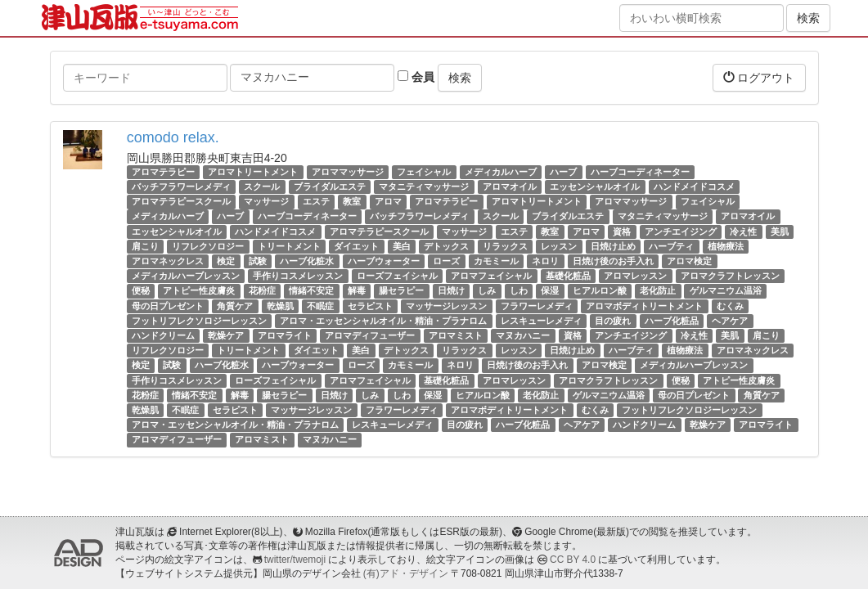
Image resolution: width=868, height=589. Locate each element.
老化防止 (658, 290)
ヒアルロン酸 (600, 290)
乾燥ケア (226, 335)
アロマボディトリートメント (644, 306)
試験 (258, 261)
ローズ (446, 261)
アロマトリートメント (253, 172)
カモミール (496, 261)
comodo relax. (173, 137)
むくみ (730, 306)
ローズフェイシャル (397, 276)
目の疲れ (613, 321)
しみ (487, 290)
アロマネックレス (168, 261)
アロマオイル (510, 187)
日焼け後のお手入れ (613, 261)
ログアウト (759, 77)
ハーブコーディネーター (640, 172)
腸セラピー (401, 290)
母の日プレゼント (168, 306)
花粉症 (262, 290)
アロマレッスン (635, 276)
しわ (519, 290)
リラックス (505, 246)
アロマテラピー (163, 172)
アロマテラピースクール (181, 201)
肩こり (145, 246)
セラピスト (370, 306)
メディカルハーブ (501, 172)
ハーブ (563, 172)
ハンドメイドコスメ (694, 187)
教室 (352, 201)
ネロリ (545, 261)
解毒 (357, 290)
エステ (316, 201)
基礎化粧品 (568, 276)
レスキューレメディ (541, 321)
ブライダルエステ (330, 187)
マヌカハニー (523, 335)
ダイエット (356, 246)
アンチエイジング (681, 232)
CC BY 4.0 (573, 560)
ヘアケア (730, 321)
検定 (226, 261)
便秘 (141, 290)
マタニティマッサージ (424, 187)
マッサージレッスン (446, 306)
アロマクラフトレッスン (730, 276)
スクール (262, 187)
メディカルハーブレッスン (186, 276)
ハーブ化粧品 (672, 321)
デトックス (446, 246)
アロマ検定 (689, 261)
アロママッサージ (348, 172)
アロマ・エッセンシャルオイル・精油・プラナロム (383, 321)
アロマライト (285, 335)
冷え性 (743, 232)
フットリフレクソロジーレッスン (199, 321)
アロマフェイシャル (491, 276)
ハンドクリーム (163, 335)
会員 (416, 77)
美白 (402, 246)
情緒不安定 (311, 290)
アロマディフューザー (370, 335)
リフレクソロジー (208, 246)
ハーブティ (671, 246)
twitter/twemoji (295, 560)
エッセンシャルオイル (595, 187)
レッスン (559, 246)
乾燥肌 (280, 306)
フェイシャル (424, 172)
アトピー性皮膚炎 (199, 290)
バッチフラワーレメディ (181, 187)
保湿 (550, 290)
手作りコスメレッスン (298, 276)
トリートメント (289, 246)
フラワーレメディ (537, 306)
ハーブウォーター (384, 261)
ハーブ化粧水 (307, 261)
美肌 (780, 232)
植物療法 (726, 246)
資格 (622, 232)
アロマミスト (456, 335)
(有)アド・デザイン (406, 573)
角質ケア (235, 306)
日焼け (451, 290)
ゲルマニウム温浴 (726, 290)
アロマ (388, 201)
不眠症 (320, 306)
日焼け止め (613, 246)
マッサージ (266, 201)
